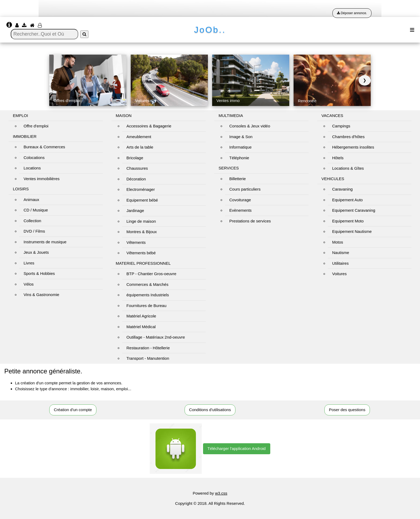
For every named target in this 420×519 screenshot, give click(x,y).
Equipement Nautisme (352, 231)
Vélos (29, 284)
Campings (341, 126)
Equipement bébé (142, 200)
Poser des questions (347, 410)
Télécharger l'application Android (237, 448)
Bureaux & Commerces (44, 147)
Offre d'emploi (36, 126)
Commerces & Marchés (147, 284)
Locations (32, 168)
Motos (338, 242)
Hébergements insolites (353, 147)
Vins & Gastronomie (41, 295)
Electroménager (141, 189)
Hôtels (338, 158)
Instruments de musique (45, 242)
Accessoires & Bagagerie (149, 126)
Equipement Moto (348, 221)
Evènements (240, 210)
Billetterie (238, 179)
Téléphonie (239, 158)
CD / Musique (36, 210)
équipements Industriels (148, 295)
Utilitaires (340, 263)
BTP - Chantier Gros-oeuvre (151, 274)
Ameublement (139, 137)
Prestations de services (250, 221)
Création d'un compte (73, 410)
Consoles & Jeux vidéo (250, 126)
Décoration (136, 179)
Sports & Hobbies (39, 273)
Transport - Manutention (148, 358)
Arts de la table (140, 147)
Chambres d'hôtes (348, 137)
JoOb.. (210, 30)
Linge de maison (141, 221)
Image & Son (241, 137)
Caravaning (342, 189)
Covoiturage (240, 200)
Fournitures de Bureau (146, 306)
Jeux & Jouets (36, 252)
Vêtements (136, 242)
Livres (29, 263)
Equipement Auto (347, 200)
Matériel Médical (141, 327)
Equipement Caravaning (354, 210)
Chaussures (137, 168)
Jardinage (135, 211)
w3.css (221, 493)
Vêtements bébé (141, 253)
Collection (32, 221)
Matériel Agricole (141, 316)
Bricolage (135, 158)
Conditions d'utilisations (210, 410)
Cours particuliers (245, 189)
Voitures (339, 274)
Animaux (31, 200)
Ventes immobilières (42, 179)
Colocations (34, 158)
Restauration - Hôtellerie (148, 348)
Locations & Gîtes (348, 168)
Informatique (240, 147)
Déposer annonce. (352, 13)
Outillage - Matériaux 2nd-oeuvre (156, 337)
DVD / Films (34, 231)
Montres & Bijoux (142, 232)
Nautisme (341, 253)
